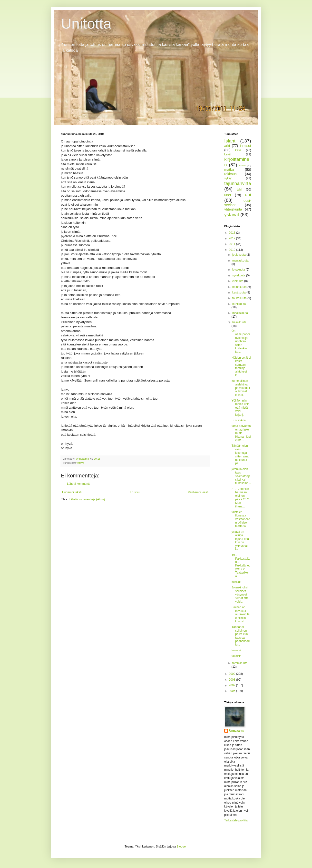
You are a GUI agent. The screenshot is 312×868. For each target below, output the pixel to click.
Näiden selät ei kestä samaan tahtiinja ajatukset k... (241, 366)
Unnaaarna (237, 731)
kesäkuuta (239, 293)
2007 (233, 685)
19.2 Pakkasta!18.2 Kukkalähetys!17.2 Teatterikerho (241, 565)
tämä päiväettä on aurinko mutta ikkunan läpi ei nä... (241, 433)
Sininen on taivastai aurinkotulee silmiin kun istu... (241, 614)
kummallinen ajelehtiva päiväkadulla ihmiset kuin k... (241, 388)
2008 (233, 680)
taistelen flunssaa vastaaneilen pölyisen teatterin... (241, 519)
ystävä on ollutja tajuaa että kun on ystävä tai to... (240, 541)
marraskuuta (240, 261)
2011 (233, 244)
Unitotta (86, 24)
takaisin (237, 656)
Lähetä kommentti (79, 484)
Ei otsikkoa (239, 420)
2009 (233, 674)
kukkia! (236, 582)
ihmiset (245, 146)
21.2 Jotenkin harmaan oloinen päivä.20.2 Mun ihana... (240, 498)
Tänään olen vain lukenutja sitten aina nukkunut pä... (240, 454)
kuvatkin (237, 650)
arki (227, 146)
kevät (228, 154)
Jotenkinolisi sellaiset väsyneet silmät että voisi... (240, 595)
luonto (242, 166)
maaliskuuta (240, 313)
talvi (239, 190)
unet (228, 195)
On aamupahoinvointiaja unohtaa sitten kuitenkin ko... (241, 341)
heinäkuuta (240, 287)
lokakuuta (239, 270)
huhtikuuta (239, 304)
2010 (233, 250)
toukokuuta (240, 298)
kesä (238, 150)
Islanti (230, 141)
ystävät (232, 215)
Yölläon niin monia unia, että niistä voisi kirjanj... (241, 408)
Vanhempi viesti (198, 492)
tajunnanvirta (238, 183)
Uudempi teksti (72, 492)
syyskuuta (239, 275)
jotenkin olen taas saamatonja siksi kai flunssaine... (241, 476)
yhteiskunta (233, 209)
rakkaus (230, 174)
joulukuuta (239, 255)
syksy (228, 178)
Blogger (182, 847)
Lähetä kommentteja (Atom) (87, 499)
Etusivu (135, 492)
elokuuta (238, 281)
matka (229, 170)
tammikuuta (240, 663)
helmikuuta (239, 322)
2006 (233, 691)
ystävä (80, 463)
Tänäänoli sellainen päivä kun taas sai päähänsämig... (241, 636)
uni (248, 195)
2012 (233, 238)
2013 (233, 233)
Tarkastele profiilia (236, 820)
